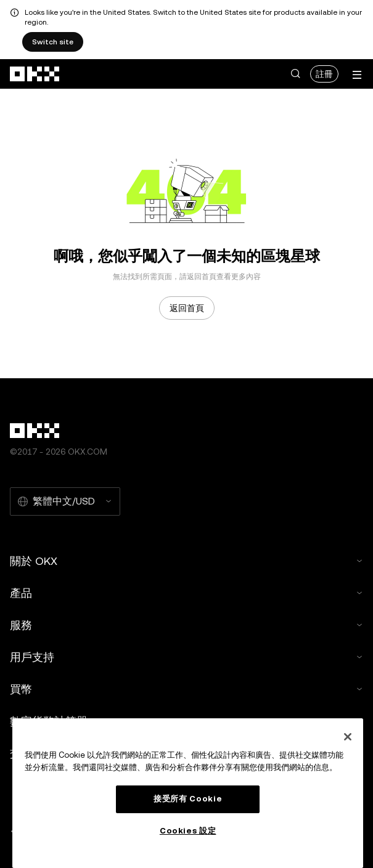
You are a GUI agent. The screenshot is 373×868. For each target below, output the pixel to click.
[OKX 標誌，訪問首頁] (35, 74)
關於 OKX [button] (186, 561)
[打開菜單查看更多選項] (357, 75)
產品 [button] (186, 593)
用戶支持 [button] (186, 657)
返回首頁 (187, 308)
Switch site (53, 42)
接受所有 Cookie (188, 799)
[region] (188, 793)
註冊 (324, 74)
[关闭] (348, 737)
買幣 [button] (186, 689)
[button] (295, 74)
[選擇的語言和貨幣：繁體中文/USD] (65, 501)
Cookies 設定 (188, 831)
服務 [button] (186, 625)
